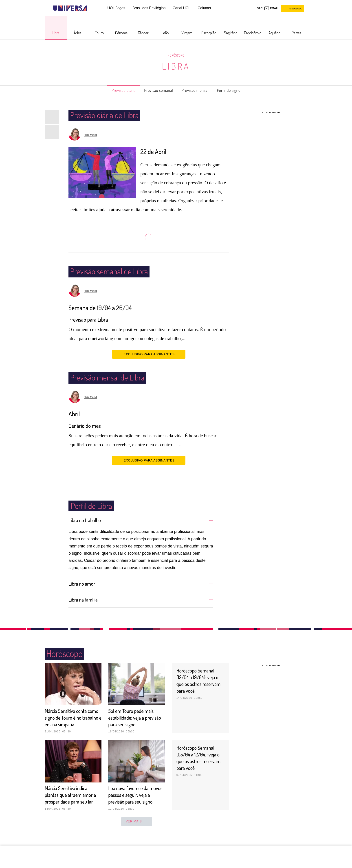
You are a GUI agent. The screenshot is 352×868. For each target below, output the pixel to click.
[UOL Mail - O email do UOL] (271, 8)
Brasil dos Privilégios (149, 8)
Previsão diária (116, 90)
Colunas (204, 8)
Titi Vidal (91, 135)
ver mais (137, 835)
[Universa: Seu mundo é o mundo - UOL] (70, 8)
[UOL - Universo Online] (91, 8)
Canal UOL (181, 8)
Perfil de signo (236, 90)
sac (260, 8)
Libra (176, 66)
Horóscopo (176, 55)
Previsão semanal (156, 90)
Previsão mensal (198, 90)
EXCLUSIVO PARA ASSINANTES (149, 354)
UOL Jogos (116, 8)
